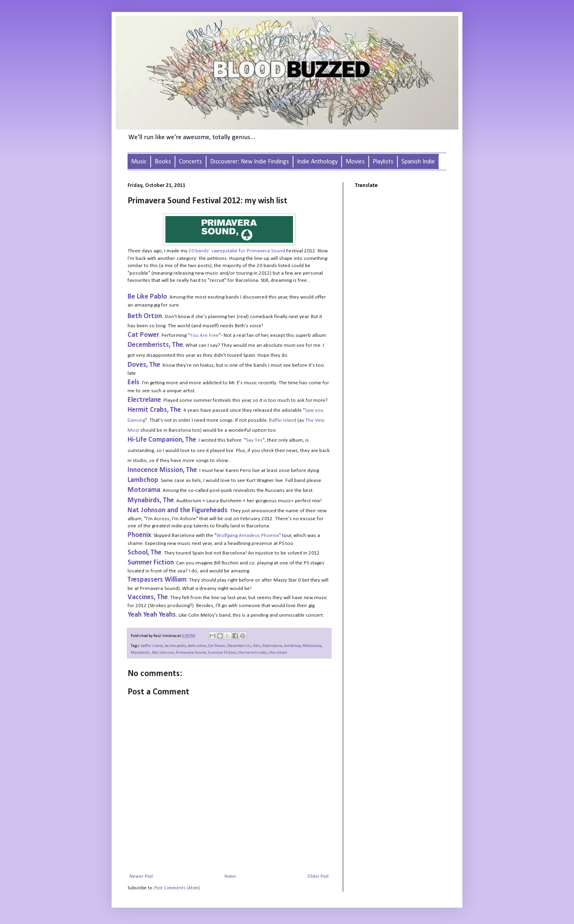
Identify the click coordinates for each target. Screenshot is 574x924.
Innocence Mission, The (162, 470)
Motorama (312, 646)
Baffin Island (283, 420)
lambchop (292, 646)
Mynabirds (140, 653)
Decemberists (239, 646)
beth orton (197, 646)
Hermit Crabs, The (154, 410)
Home (230, 877)
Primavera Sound (191, 653)
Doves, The (144, 365)
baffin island (152, 646)
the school (278, 653)
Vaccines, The (148, 597)
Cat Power (217, 646)
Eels (134, 382)
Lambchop (143, 480)
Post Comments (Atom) (177, 888)
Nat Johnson (163, 653)
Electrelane (144, 400)
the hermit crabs (253, 653)
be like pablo (175, 646)
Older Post (318, 877)
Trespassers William (157, 580)
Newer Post (141, 877)
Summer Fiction (222, 653)
